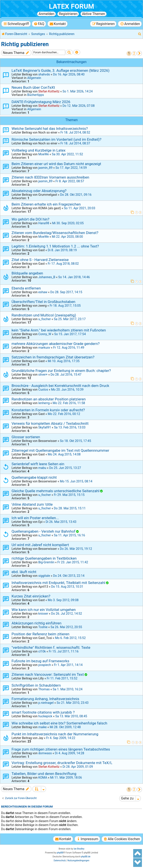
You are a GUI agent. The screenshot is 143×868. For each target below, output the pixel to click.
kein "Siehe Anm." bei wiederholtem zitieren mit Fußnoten (59, 330)
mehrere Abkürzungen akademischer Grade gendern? (56, 344)
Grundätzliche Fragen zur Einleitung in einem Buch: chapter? (61, 371)
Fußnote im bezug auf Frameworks (40, 661)
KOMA (43, 778)
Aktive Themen (94, 14)
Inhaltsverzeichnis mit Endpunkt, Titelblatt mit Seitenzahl (58, 583)
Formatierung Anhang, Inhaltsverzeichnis (45, 699)
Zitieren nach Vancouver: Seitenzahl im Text (48, 674)
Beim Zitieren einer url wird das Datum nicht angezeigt (56, 164)
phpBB (60, 853)
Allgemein (34, 78)
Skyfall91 (45, 427)
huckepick (45, 716)
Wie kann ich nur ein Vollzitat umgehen (44, 610)
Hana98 (44, 223)
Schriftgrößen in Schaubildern (36, 685)
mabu (42, 468)
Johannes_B (47, 277)
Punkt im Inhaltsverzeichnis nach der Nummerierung (55, 734)
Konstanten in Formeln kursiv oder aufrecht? (48, 410)
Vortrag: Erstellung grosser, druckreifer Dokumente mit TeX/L (62, 763)
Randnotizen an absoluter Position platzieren (49, 399)
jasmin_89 (45, 168)
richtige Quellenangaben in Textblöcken (44, 558)
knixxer (43, 614)
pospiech (45, 665)
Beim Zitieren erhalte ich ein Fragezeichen (46, 204)
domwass (45, 753)
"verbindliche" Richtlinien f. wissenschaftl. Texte (51, 647)
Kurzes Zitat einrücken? (31, 596)
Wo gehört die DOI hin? (30, 219)
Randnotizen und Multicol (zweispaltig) (44, 315)
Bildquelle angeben (27, 273)
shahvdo (44, 74)
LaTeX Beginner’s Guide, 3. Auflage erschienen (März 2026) (60, 70)
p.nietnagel (46, 703)
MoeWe (44, 154)
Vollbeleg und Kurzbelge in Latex (38, 150)
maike (43, 727)
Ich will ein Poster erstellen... (35, 518)
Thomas (44, 689)
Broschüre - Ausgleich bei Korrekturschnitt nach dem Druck (60, 386)
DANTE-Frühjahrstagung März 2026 (41, 102)
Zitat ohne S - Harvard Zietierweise (40, 260)
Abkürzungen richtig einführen (37, 623)
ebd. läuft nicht (24, 572)
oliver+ (43, 375)
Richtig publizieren (25, 44)
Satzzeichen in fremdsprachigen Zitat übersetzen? (53, 357)
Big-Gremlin (46, 562)
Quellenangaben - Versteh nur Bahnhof (43, 531)
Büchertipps (36, 95)
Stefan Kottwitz (49, 91)
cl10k (42, 651)
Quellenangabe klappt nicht (34, 477)
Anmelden (46, 14)
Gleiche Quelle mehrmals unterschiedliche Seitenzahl (55, 491)
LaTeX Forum (71, 6)
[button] (139, 53)
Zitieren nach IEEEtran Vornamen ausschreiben (50, 177)
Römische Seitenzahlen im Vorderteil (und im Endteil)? (56, 139)
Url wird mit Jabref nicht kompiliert (40, 545)
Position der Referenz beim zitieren (40, 634)
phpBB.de (86, 857)
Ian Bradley (79, 849)
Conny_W (45, 334)
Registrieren (68, 14)
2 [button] (134, 53)
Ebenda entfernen (26, 288)
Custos (43, 390)
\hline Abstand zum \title (32, 504)
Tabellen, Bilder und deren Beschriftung (44, 774)
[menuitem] (39, 24)
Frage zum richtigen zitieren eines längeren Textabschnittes (61, 749)
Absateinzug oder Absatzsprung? (39, 191)
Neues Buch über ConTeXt (33, 87)
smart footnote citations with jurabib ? (43, 712)
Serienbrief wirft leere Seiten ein (38, 464)
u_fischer (45, 319)
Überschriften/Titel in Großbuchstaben (43, 302)
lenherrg (44, 403)
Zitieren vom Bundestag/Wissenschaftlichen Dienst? (55, 233)
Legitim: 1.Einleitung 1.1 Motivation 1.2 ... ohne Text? (55, 246)
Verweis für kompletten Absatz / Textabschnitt (50, 423)
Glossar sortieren (26, 437)
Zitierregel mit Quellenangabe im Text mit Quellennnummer (60, 450)
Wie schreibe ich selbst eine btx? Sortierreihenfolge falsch (59, 723)
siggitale (44, 576)
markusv (44, 348)
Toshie (43, 627)
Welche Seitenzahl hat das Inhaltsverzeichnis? (50, 129)
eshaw (43, 292)
